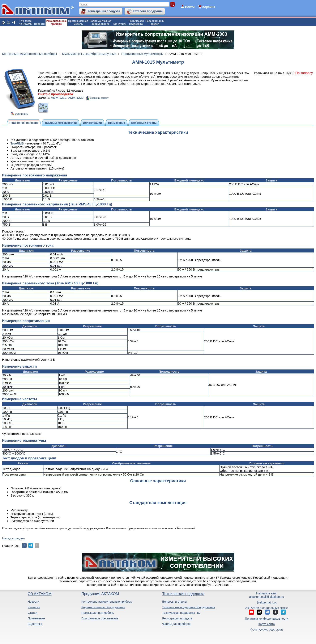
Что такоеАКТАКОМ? (26, 22)
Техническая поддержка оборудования (189, 607)
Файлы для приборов (177, 624)
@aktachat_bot (266, 602)
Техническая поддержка (183, 594)
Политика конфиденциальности (267, 619)
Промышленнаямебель (78, 22)
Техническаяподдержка (136, 22)
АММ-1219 (59, 98)
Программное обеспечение (100, 618)
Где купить (120, 24)
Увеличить (22, 114)
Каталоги (34, 607)
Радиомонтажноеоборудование (101, 22)
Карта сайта (267, 624)
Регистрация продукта (104, 11)
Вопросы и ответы (175, 602)
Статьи (32, 613)
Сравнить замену (99, 98)
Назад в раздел (13, 538)
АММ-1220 (76, 98)
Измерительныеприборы (56, 22)
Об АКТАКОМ (40, 594)
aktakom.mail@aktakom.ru (267, 597)
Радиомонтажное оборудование (103, 607)
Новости (39, 24)
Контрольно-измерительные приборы (107, 602)
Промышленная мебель (98, 613)
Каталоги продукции (148, 11)
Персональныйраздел (155, 22)
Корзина (209, 7)
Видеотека (35, 624)
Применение (36, 618)
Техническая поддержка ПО (181, 613)
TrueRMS (17, 143)
